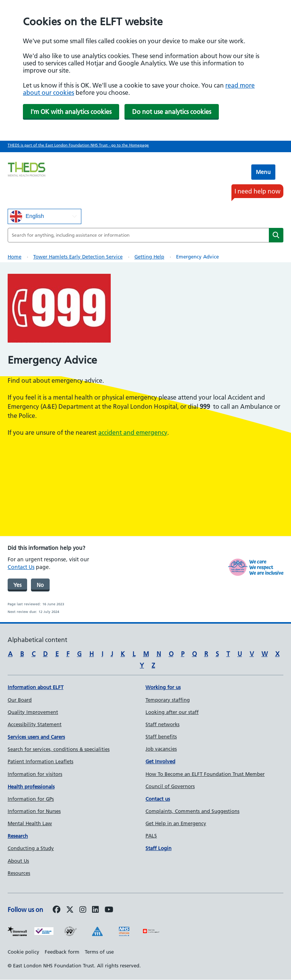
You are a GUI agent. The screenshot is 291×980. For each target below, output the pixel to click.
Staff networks (162, 724)
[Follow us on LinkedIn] (95, 910)
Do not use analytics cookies (172, 112)
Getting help (149, 257)
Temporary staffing (168, 700)
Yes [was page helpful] (17, 585)
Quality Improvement (33, 712)
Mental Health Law (30, 823)
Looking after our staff (172, 712)
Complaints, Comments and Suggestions (192, 811)
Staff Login (158, 848)
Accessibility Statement (35, 724)
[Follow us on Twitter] (70, 910)
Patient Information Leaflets (40, 761)
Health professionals (31, 787)
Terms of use (99, 952)
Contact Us (21, 567)
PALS (151, 835)
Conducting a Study (31, 848)
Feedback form (62, 952)
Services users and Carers (36, 737)
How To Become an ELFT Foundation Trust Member (205, 774)
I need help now (257, 191)
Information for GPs (31, 799)
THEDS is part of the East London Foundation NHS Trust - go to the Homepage (78, 145)
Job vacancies (161, 749)
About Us (18, 861)
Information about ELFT (36, 687)
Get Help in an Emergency (176, 823)
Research (18, 836)
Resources (19, 873)
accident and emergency (133, 432)
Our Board (20, 700)
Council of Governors (170, 786)
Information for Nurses (34, 811)
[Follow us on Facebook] (57, 910)
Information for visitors (35, 774)
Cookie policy (23, 952)
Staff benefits (161, 736)
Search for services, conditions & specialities (59, 749)
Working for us (163, 687)
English (27, 216)
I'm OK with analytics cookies (71, 112)
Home (15, 257)
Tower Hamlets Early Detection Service (78, 257)
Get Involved (160, 761)
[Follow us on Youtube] (109, 910)
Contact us (158, 799)
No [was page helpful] (40, 585)
